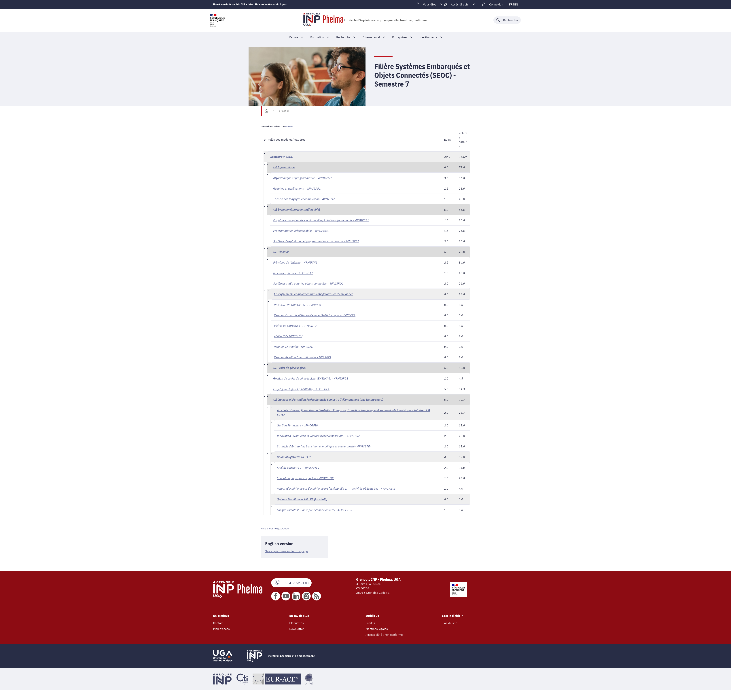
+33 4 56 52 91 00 (291, 580)
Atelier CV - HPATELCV (288, 335)
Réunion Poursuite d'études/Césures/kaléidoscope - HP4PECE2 (315, 314)
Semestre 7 (289, 126)
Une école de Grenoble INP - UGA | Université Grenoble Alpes (250, 4)
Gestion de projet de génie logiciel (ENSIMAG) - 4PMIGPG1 (311, 377)
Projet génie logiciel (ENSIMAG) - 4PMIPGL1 (301, 388)
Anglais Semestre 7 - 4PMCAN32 (298, 466)
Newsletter (297, 626)
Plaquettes (297, 621)
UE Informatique (284, 167)
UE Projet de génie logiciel (290, 367)
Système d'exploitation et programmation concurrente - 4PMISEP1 (316, 241)
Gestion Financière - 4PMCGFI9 (297, 424)
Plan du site (449, 621)
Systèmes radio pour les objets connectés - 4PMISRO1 (308, 283)
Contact (218, 621)
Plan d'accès (221, 626)
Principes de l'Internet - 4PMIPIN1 (295, 262)
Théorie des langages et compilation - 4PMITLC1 (305, 199)
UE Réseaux (281, 251)
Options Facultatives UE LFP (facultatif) (302, 497)
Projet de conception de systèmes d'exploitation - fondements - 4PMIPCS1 (321, 220)
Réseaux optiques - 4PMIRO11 (293, 272)
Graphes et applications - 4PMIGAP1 (297, 188)
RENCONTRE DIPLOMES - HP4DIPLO (297, 304)
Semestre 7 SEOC (282, 157)
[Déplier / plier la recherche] (507, 20)
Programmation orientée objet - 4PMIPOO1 (301, 230)
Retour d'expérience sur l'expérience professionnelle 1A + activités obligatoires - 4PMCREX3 (336, 487)
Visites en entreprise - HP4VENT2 (295, 325)
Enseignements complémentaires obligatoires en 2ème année (314, 293)
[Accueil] (267, 111)
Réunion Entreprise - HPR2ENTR (295, 346)
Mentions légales (377, 626)
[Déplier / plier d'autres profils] (430, 4)
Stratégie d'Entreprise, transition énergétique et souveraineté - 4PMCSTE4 (324, 445)
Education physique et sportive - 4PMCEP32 (305, 476)
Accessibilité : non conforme (384, 632)
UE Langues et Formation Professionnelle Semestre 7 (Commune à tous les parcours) (328, 398)
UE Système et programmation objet (297, 209)
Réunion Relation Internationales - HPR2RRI (302, 356)
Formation (284, 111)
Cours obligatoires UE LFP (294, 455)
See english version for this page (286, 549)
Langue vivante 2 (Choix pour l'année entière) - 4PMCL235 (315, 508)
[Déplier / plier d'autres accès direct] (460, 4)
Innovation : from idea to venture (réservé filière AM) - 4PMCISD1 (319, 434)
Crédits (370, 621)
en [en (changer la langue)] (516, 4)
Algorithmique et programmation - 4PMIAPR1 (303, 178)
